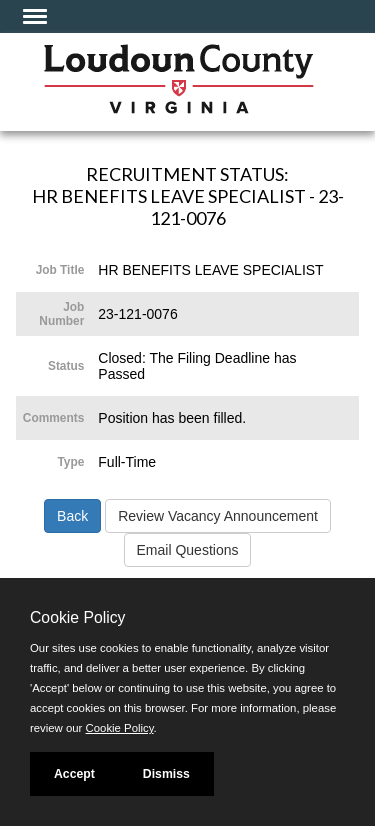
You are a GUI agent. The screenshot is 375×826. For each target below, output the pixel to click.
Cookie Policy (77, 617)
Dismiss (166, 774)
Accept (74, 774)
